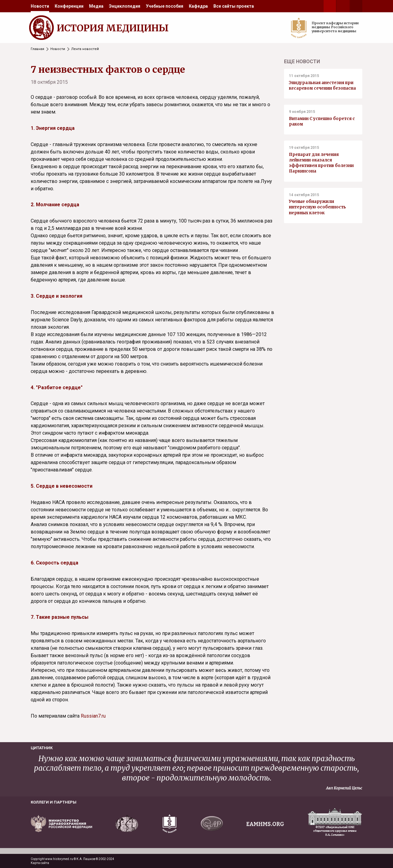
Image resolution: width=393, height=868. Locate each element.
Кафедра (198, 6)
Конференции (69, 6)
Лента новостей (85, 49)
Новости (40, 6)
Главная (37, 49)
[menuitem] (40, 6)
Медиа (96, 6)
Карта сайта (40, 863)
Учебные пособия (165, 6)
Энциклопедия (125, 6)
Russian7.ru (93, 716)
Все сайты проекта (234, 6)
